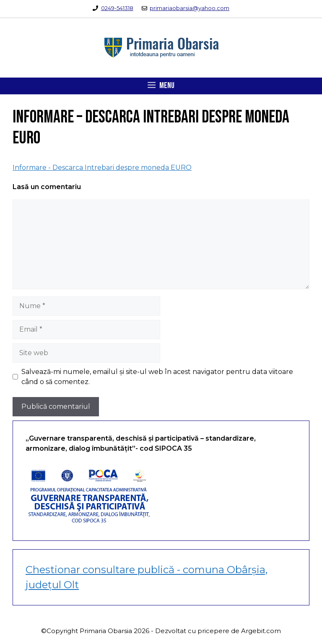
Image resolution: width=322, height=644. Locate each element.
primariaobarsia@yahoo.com (190, 8)
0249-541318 (117, 8)
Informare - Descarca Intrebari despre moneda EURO (102, 167)
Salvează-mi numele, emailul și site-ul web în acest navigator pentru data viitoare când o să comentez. (157, 377)
